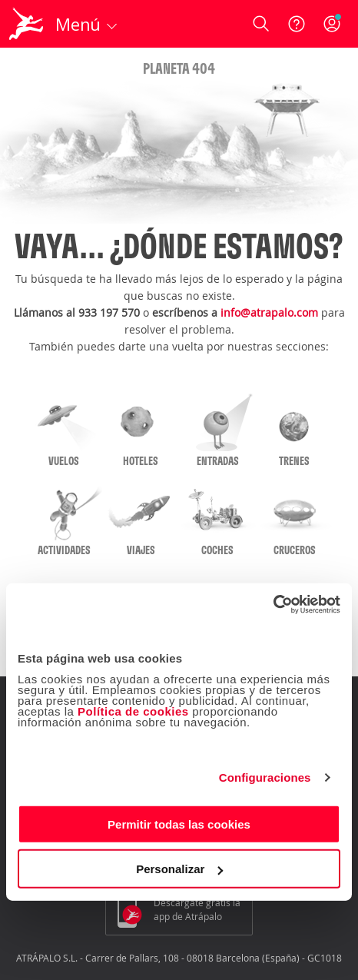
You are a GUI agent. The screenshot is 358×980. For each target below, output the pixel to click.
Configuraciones (265, 777)
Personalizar (179, 869)
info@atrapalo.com (269, 312)
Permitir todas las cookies (179, 824)
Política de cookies (133, 711)
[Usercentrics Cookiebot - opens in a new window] (273, 604)
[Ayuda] (297, 24)
